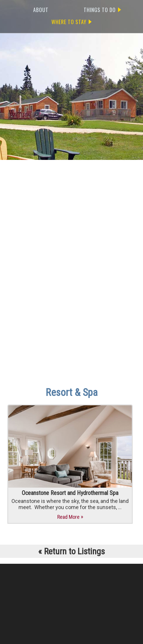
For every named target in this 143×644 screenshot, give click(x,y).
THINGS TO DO (102, 10)
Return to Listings (71, 551)
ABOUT (41, 10)
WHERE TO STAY (71, 22)
